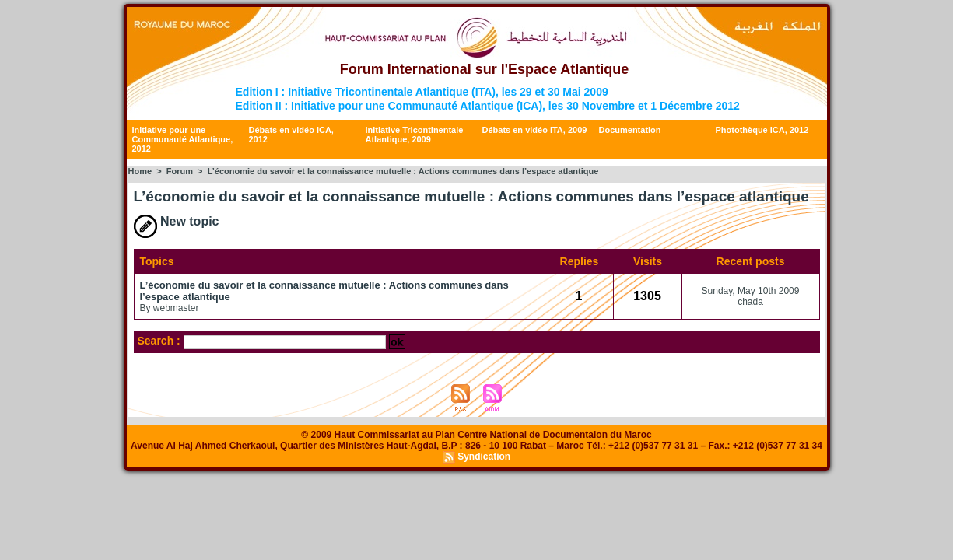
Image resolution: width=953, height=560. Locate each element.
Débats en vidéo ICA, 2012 (291, 135)
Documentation (630, 130)
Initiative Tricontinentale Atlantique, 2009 (415, 135)
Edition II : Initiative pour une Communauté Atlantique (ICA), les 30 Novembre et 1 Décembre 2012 (488, 106)
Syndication (484, 457)
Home (140, 171)
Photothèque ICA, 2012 (762, 130)
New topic (177, 221)
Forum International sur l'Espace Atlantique (485, 69)
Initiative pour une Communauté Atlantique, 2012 (183, 139)
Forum (180, 171)
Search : (161, 341)
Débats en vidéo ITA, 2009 (535, 130)
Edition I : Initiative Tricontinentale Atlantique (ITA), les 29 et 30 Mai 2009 (422, 92)
